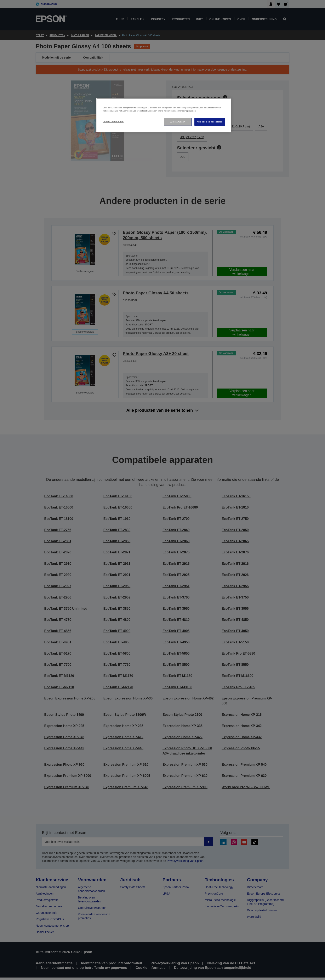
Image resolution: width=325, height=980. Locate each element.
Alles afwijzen (178, 122)
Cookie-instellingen (113, 122)
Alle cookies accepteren (210, 122)
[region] (164, 115)
